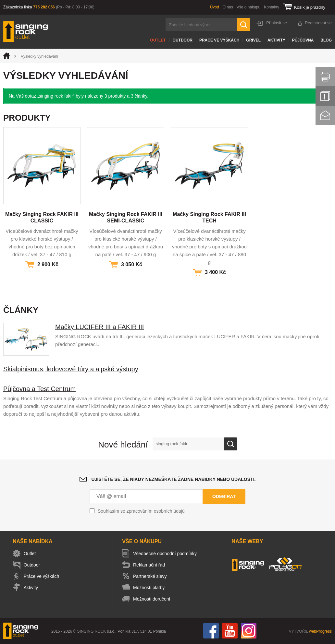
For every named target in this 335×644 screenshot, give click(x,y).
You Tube (230, 631)
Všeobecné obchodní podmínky (166, 554)
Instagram (249, 631)
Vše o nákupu (248, 7)
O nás (228, 7)
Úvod (215, 7)
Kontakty (272, 7)
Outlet (158, 40)
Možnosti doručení (153, 599)
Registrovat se (318, 23)
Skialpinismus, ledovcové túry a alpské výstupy (71, 369)
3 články (139, 96)
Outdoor (183, 40)
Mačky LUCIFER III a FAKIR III (99, 327)
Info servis (325, 96)
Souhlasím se (141, 511)
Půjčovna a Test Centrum (39, 389)
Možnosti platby (150, 588)
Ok (230, 444)
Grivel (253, 40)
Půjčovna (303, 40)
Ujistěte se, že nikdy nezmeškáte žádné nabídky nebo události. (174, 479)
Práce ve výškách (219, 40)
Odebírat (224, 496)
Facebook (211, 631)
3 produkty (115, 96)
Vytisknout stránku (325, 77)
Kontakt (325, 115)
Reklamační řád (150, 565)
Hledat (243, 25)
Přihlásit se (277, 23)
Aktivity (276, 40)
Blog (326, 40)
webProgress (320, 631)
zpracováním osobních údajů (156, 511)
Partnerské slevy (151, 576)
